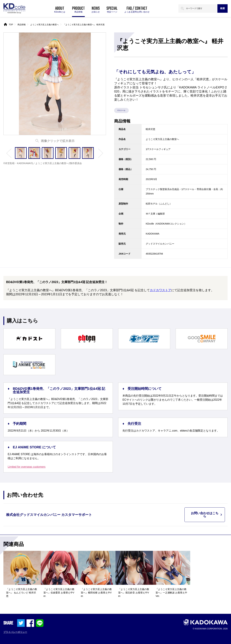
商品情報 (22, 25)
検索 (223, 8)
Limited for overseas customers (26, 467)
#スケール (121, 110)
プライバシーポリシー (15, 632)
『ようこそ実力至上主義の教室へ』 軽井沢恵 (84, 25)
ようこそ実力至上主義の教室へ (45, 25)
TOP (11, 25)
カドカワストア (161, 290)
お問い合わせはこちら (205, 515)
